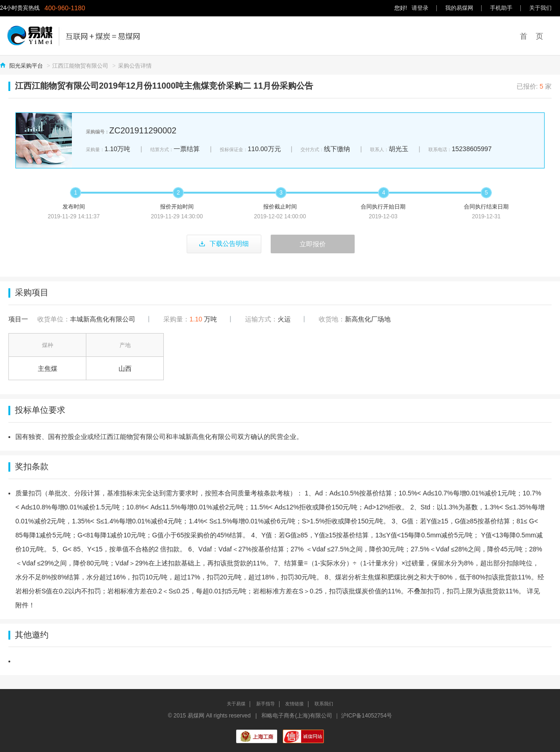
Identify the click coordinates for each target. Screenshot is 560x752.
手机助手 (501, 8)
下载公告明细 (224, 244)
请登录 (420, 8)
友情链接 (294, 704)
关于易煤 (236, 704)
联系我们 (324, 704)
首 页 (532, 36)
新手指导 (266, 704)
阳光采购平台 (26, 66)
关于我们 (540, 8)
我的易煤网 (459, 8)
